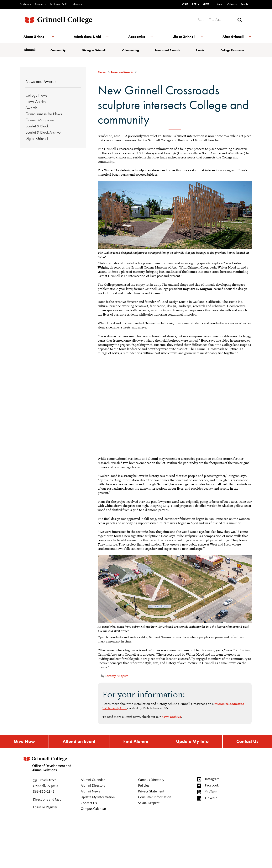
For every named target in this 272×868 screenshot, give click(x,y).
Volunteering (130, 50)
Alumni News (90, 792)
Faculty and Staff (58, 4)
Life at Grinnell (184, 37)
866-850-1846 (44, 792)
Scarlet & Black (37, 126)
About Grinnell (35, 37)
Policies (144, 786)
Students (24, 4)
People (245, 4)
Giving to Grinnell (94, 50)
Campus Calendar (93, 809)
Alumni (76, 4)
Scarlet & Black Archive (43, 132)
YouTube (211, 792)
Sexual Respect (149, 803)
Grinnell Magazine (40, 120)
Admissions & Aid (87, 37)
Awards (31, 108)
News (220, 4)
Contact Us (89, 803)
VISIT (185, 4)
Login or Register (45, 807)
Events (200, 50)
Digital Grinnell (37, 138)
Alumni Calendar (93, 780)
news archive (171, 717)
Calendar (232, 4)
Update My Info (192, 742)
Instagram (212, 779)
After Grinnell (233, 37)
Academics (137, 37)
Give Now (24, 742)
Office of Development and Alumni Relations (48, 763)
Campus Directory (151, 780)
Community (58, 50)
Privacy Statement (151, 792)
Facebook (212, 786)
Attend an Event (79, 742)
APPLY (196, 4)
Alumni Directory (93, 786)
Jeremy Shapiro (117, 676)
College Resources (232, 50)
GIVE (206, 4)
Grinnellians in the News (44, 114)
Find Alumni (136, 742)
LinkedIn (211, 798)
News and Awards (167, 50)
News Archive (36, 101)
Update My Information (98, 797)
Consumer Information (155, 797)
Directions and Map (47, 800)
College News (36, 95)
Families (39, 4)
